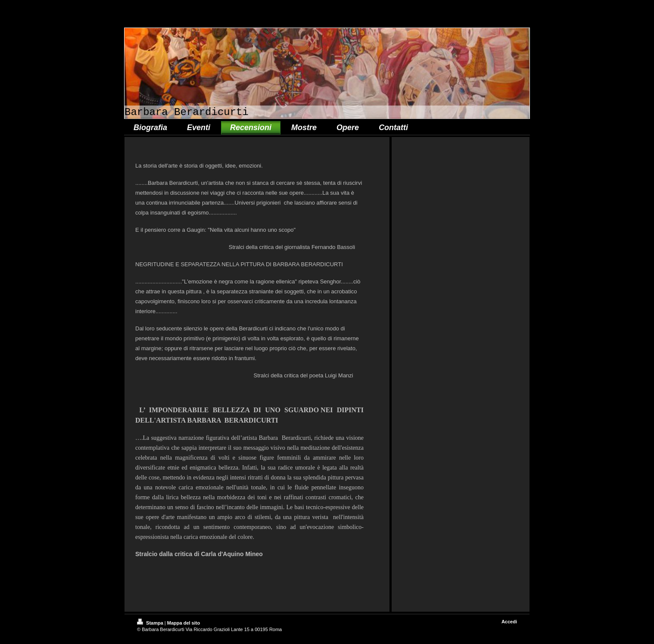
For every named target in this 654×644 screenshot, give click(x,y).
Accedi (509, 622)
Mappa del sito (184, 623)
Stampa (151, 623)
